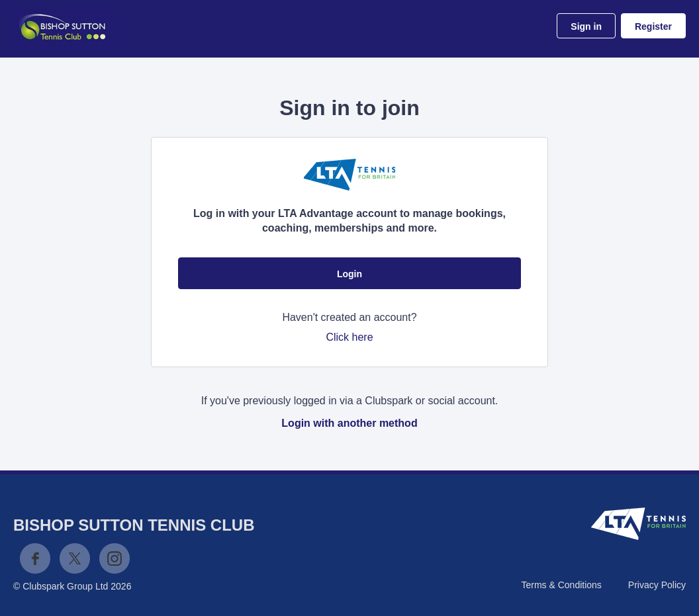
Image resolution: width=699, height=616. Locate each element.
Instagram (115, 558)
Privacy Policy (657, 585)
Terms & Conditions (561, 585)
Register (653, 26)
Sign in (586, 26)
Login (349, 274)
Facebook (35, 558)
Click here (349, 337)
